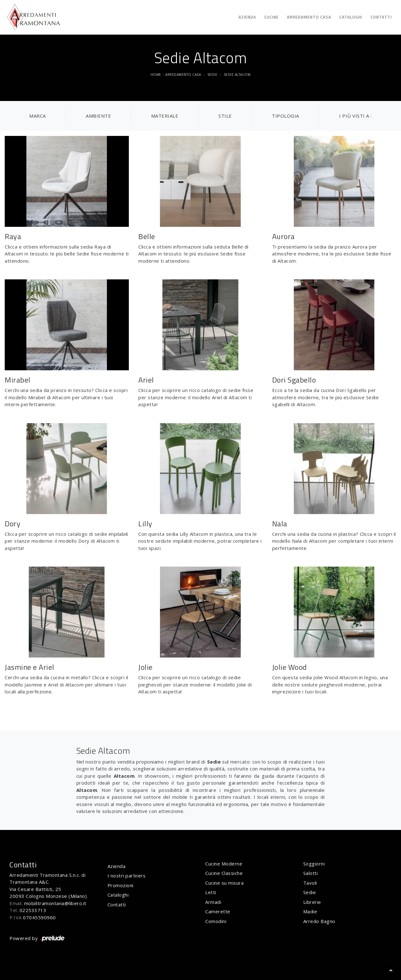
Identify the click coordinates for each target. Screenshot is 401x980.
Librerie (312, 902)
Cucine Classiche (224, 873)
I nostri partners (127, 876)
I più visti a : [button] (355, 116)
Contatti (381, 17)
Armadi (213, 902)
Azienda (247, 17)
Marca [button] (38, 116)
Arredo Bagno (319, 921)
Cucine (272, 17)
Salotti (311, 873)
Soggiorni (314, 864)
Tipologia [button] (286, 116)
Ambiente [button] (98, 116)
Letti (211, 892)
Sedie (212, 75)
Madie (310, 911)
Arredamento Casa (309, 17)
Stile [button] (225, 116)
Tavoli (310, 883)
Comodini (216, 921)
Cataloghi (351, 17)
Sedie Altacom (237, 75)
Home (156, 75)
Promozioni (121, 885)
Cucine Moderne (224, 864)
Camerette (218, 911)
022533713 (33, 910)
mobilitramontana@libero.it (55, 903)
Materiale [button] (165, 116)
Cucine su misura (224, 883)
